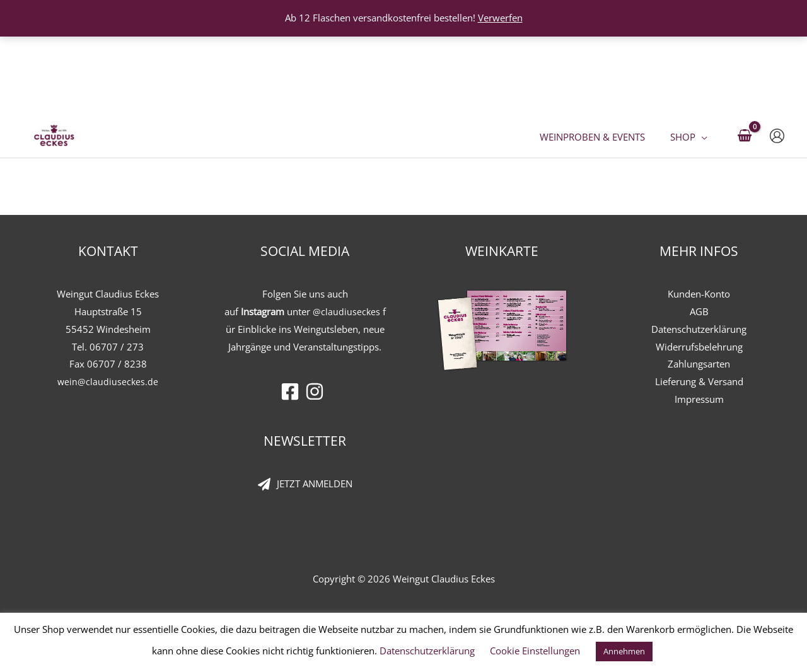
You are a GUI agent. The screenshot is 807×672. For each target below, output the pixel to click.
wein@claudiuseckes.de (108, 381)
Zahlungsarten (699, 364)
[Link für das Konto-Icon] (777, 59)
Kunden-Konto (699, 294)
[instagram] (317, 391)
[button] (705, 59)
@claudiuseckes (346, 311)
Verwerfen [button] (500, 18)
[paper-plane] (305, 484)
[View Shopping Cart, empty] (745, 59)
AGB (699, 311)
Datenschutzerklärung (699, 329)
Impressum (699, 399)
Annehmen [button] (624, 651)
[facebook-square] (293, 391)
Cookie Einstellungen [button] (535, 651)
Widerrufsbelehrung (699, 347)
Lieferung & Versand (699, 381)
